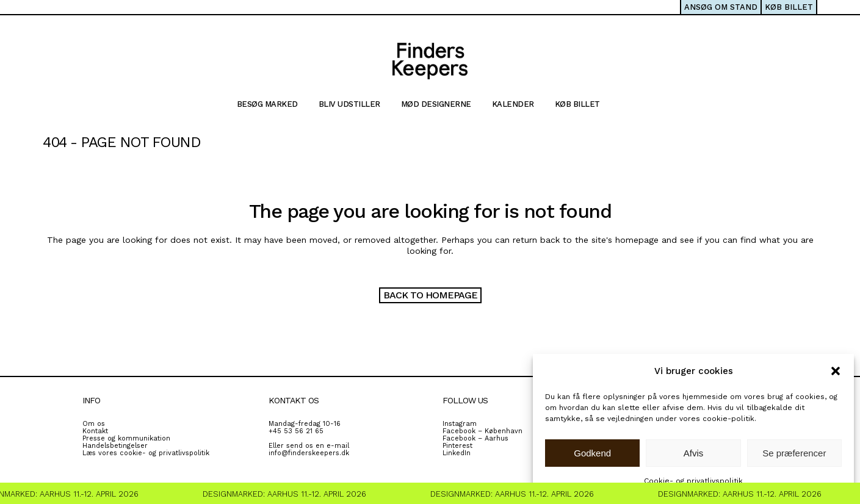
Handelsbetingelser (115, 446)
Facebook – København (482, 431)
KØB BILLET (789, 7)
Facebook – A (466, 438)
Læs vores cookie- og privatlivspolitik (146, 453)
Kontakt (95, 431)
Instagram (460, 424)
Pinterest (457, 446)
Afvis (694, 453)
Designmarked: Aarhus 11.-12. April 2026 (287, 494)
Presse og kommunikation (126, 438)
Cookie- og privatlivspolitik (693, 481)
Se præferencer (794, 453)
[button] (836, 371)
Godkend (592, 453)
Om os (94, 424)
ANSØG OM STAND (721, 7)
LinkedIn (457, 453)
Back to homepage (430, 295)
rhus (501, 438)
